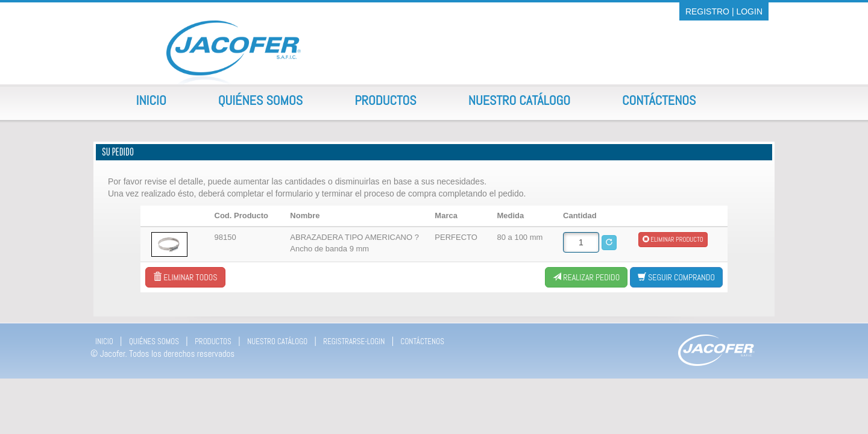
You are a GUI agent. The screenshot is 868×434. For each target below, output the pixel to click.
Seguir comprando (676, 277)
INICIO (104, 341)
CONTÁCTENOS (423, 341)
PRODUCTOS (213, 341)
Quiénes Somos (260, 100)
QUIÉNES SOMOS (154, 341)
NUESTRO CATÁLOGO (277, 341)
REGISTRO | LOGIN (724, 11)
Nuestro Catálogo (519, 100)
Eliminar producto (673, 239)
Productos (385, 100)
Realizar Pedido (586, 277)
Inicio (151, 100)
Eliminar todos (185, 277)
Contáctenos (659, 100)
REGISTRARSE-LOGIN (354, 341)
